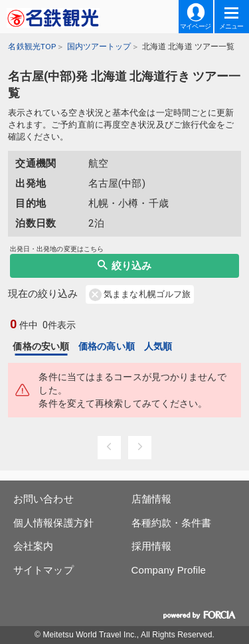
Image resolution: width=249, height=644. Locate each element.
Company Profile (169, 570)
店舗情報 (151, 499)
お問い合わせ (43, 499)
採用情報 (151, 546)
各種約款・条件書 (172, 523)
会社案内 (33, 546)
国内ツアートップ (99, 47)
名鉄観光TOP (32, 47)
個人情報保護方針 (53, 523)
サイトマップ (43, 570)
